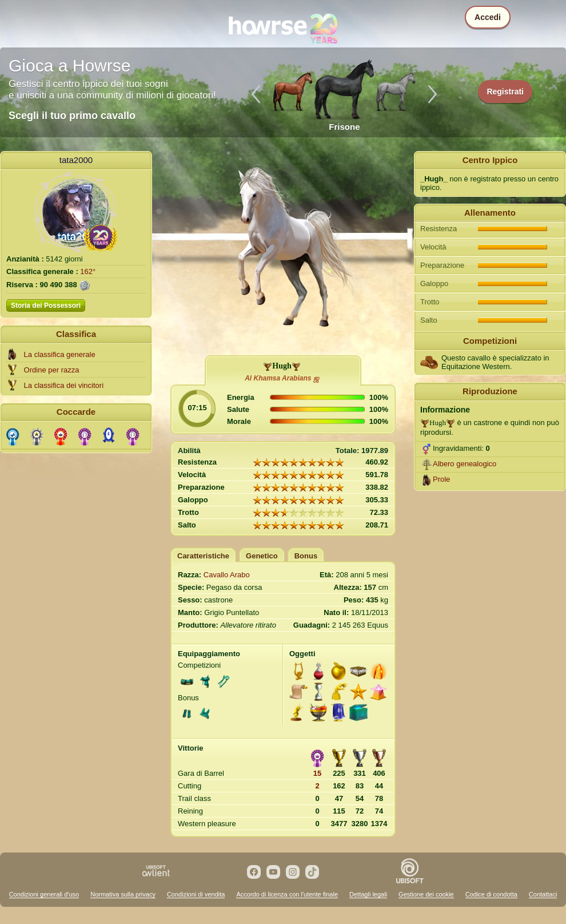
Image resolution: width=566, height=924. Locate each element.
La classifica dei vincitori (64, 385)
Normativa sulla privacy (123, 894)
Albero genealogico (465, 464)
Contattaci (543, 894)
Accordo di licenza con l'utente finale (287, 894)
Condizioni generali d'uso (44, 894)
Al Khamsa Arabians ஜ (282, 378)
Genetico (262, 556)
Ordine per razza (52, 370)
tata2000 (76, 160)
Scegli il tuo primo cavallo (72, 116)
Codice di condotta (491, 894)
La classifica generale (60, 354)
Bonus (306, 556)
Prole (441, 479)
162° (88, 271)
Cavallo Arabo (227, 575)
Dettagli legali (368, 894)
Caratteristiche (203, 556)
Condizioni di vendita (196, 894)
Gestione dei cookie (426, 894)
